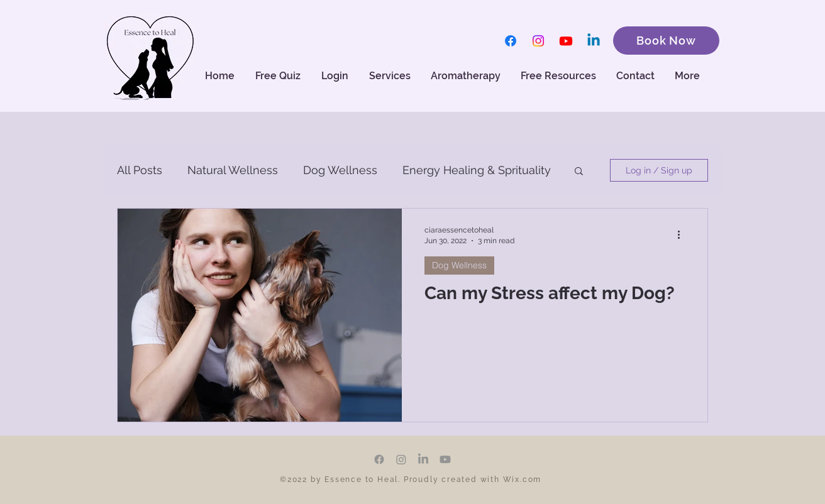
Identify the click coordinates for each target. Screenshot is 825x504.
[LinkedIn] (423, 459)
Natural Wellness (233, 170)
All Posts (140, 170)
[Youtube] (566, 41)
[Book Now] (666, 41)
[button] (466, 76)
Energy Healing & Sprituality (477, 170)
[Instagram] (538, 41)
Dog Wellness (340, 170)
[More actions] (683, 234)
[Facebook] (511, 41)
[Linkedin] (594, 41)
